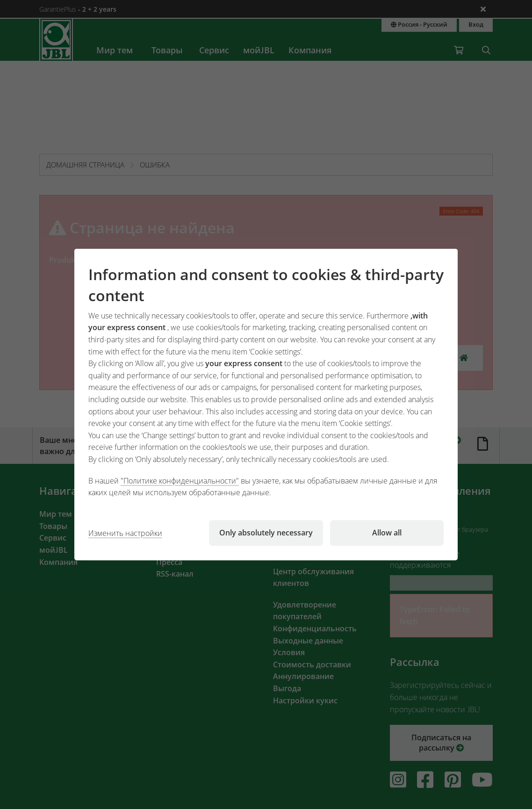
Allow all (387, 533)
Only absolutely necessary (266, 533)
